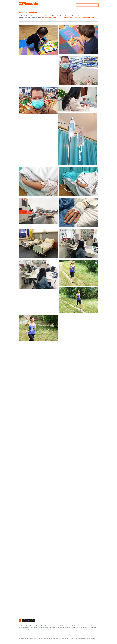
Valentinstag (71, 640)
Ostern (65, 640)
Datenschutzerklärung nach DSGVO (40, 640)
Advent (58, 640)
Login (49, 640)
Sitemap (88, 638)
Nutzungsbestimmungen (28, 640)
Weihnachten (76, 640)
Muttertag (61, 640)
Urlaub (67, 640)
